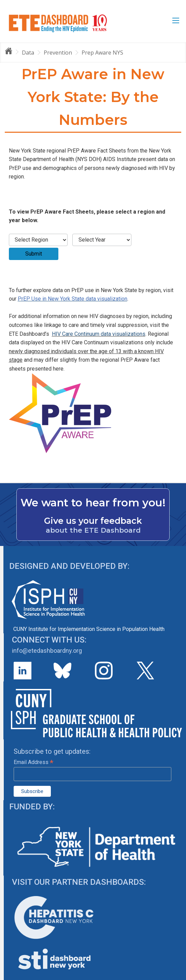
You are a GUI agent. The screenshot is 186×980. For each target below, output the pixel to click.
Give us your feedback (93, 521)
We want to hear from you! (93, 503)
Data (28, 53)
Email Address (33, 762)
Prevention (58, 53)
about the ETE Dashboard (93, 530)
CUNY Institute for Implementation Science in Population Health (89, 629)
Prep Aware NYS (102, 53)
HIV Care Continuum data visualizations (99, 334)
